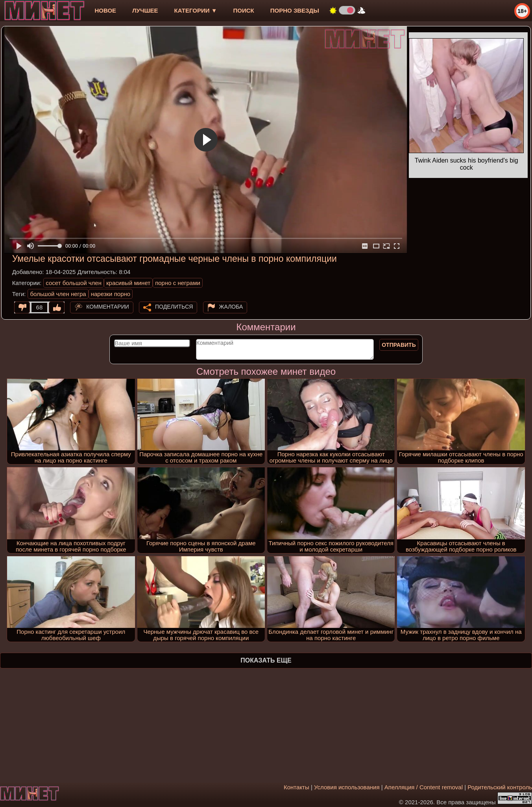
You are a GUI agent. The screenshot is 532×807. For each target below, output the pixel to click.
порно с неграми (178, 283)
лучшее (145, 10)
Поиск (244, 10)
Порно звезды (295, 10)
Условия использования (347, 787)
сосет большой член (74, 283)
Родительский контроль (500, 787)
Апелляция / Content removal (424, 787)
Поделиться (174, 307)
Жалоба (231, 307)
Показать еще (266, 660)
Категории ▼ (196, 10)
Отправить (399, 345)
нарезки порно (111, 294)
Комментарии (108, 307)
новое (105, 10)
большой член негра (58, 294)
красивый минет (128, 283)
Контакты (296, 787)
